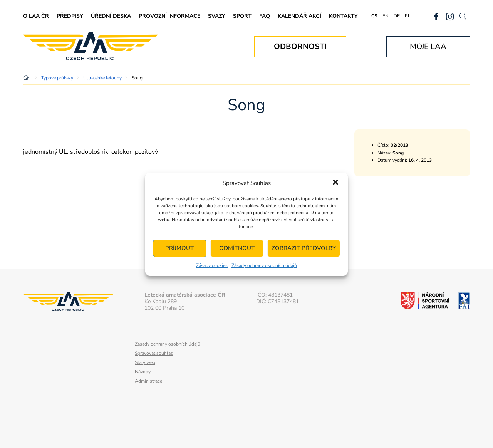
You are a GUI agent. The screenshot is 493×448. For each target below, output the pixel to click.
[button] (335, 183)
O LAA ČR (36, 16)
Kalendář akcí (299, 16)
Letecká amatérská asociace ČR (91, 46)
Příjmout (179, 248)
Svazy (217, 16)
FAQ (265, 16)
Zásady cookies (212, 265)
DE (397, 16)
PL (408, 16)
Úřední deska (111, 16)
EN (386, 16)
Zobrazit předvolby (304, 248)
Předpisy (70, 16)
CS (374, 16)
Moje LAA (428, 46)
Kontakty (343, 16)
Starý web (145, 362)
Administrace (148, 381)
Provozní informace (169, 16)
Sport (242, 16)
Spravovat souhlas (154, 353)
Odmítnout (237, 248)
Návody (143, 372)
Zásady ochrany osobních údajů (264, 265)
